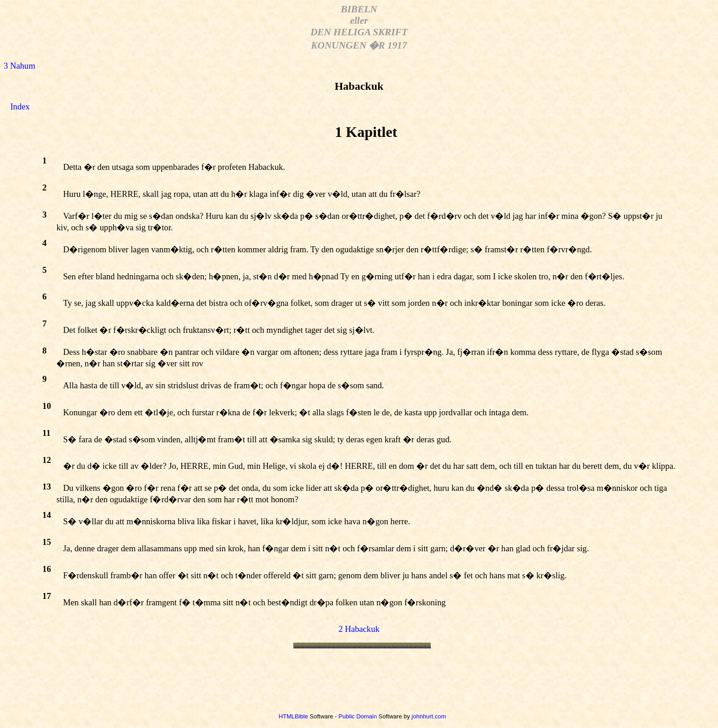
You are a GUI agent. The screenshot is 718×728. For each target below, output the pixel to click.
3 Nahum (19, 66)
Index (20, 106)
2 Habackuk (359, 629)
